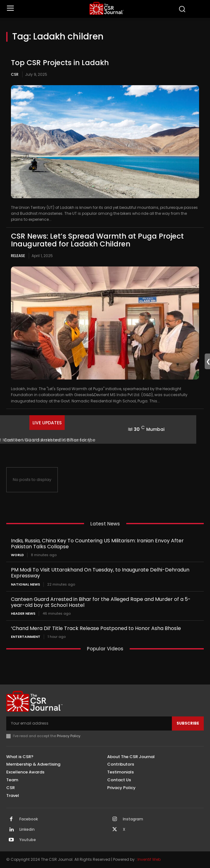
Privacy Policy (69, 736)
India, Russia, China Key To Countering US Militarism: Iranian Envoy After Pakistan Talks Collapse (97, 544)
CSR (15, 74)
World (17, 555)
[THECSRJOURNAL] (107, 8)
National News (25, 584)
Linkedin (27, 829)
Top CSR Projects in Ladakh (60, 63)
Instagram (133, 819)
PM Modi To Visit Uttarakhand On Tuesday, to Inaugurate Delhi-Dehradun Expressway (100, 573)
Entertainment (26, 637)
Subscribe (188, 723)
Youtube (28, 840)
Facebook (29, 819)
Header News (23, 614)
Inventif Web (149, 859)
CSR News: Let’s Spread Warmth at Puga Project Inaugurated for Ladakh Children (97, 240)
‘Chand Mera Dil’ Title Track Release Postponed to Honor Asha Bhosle (96, 628)
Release (18, 256)
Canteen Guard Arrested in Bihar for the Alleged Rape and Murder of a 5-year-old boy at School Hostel (101, 602)
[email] (89, 723)
